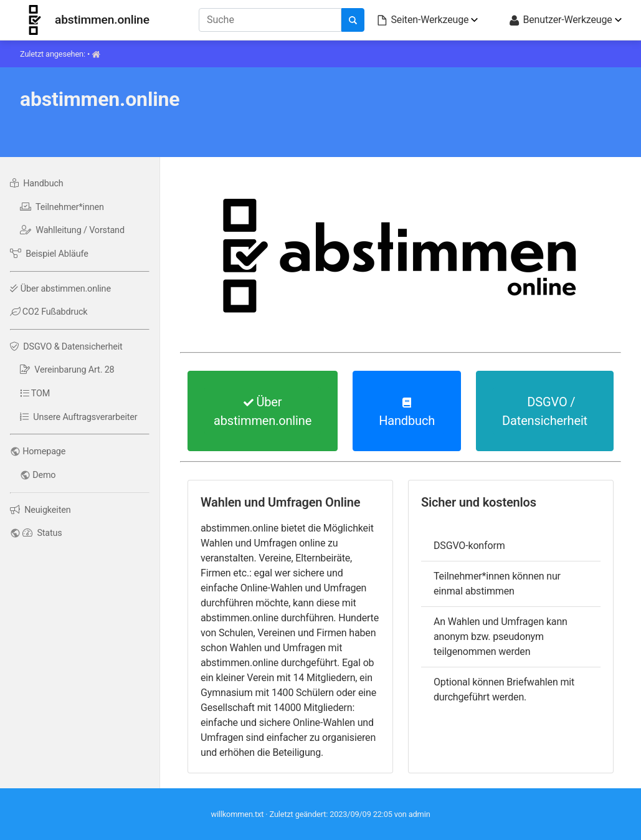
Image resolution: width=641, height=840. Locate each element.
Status (42, 533)
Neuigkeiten (40, 510)
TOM (35, 394)
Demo (44, 475)
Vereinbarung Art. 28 (67, 370)
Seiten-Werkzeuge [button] (422, 20)
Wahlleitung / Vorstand (72, 230)
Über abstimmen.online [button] (263, 411)
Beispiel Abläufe (49, 254)
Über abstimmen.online (60, 289)
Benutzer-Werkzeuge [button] (560, 20)
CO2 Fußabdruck (49, 312)
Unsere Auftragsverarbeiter (79, 417)
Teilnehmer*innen (62, 207)
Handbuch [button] (407, 413)
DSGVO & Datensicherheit (66, 347)
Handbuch (37, 184)
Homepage (44, 451)
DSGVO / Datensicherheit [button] (545, 411)
